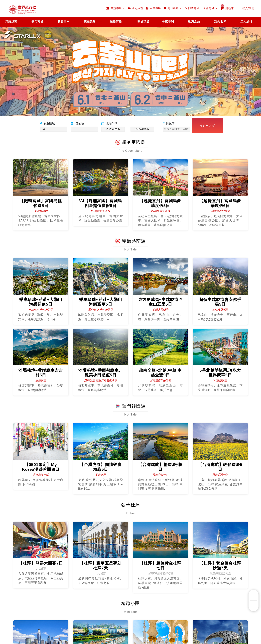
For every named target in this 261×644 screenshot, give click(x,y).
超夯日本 (64, 22)
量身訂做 (210, 8)
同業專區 (192, 8)
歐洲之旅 (194, 22)
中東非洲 (168, 22)
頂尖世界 (220, 22)
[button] (20, 70)
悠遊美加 (90, 22)
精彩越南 (11, 22)
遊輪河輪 (116, 22)
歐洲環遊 (143, 22)
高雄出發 (173, 8)
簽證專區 (116, 8)
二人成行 (246, 22)
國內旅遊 (135, 8)
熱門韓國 (37, 22)
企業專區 (153, 8)
